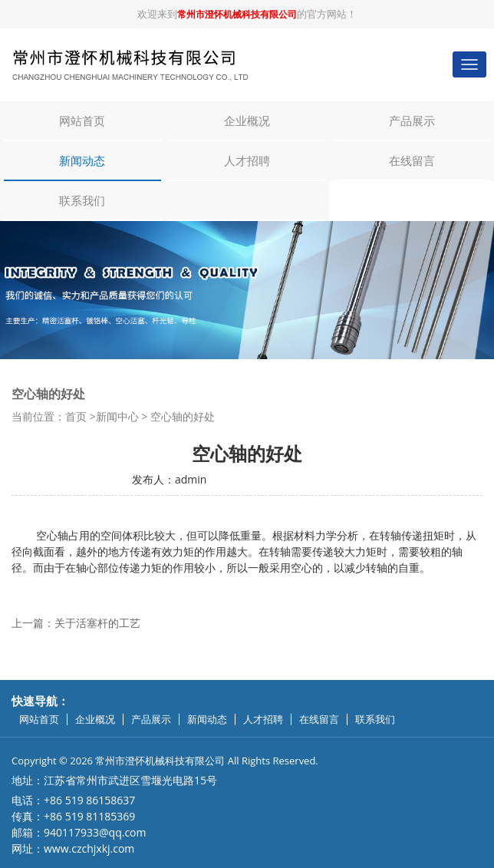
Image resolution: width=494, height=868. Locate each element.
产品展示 (412, 120)
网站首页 (82, 120)
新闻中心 (117, 416)
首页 (76, 416)
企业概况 (247, 120)
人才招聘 (247, 160)
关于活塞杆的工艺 (97, 623)
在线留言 (412, 160)
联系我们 (82, 200)
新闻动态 (82, 160)
